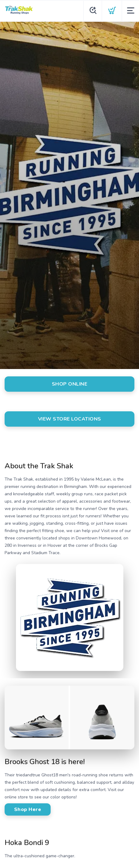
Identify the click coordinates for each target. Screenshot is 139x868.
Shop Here (28, 809)
